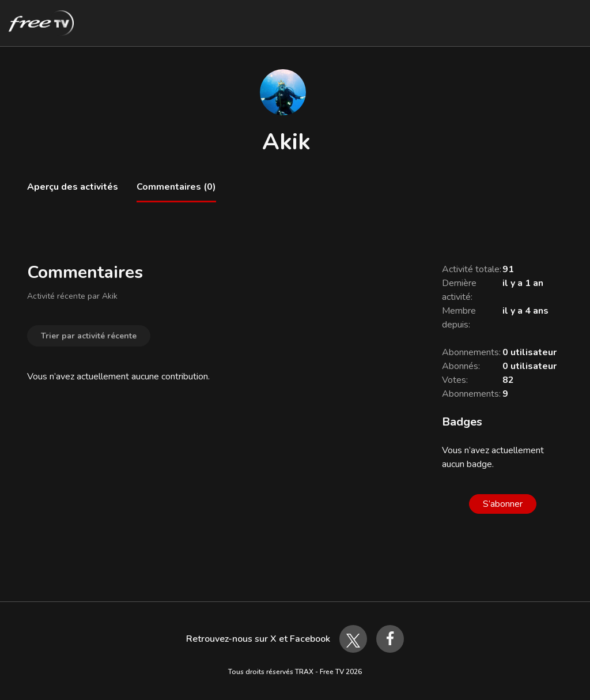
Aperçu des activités (73, 187)
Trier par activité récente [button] (89, 336)
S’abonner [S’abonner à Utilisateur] (503, 504)
